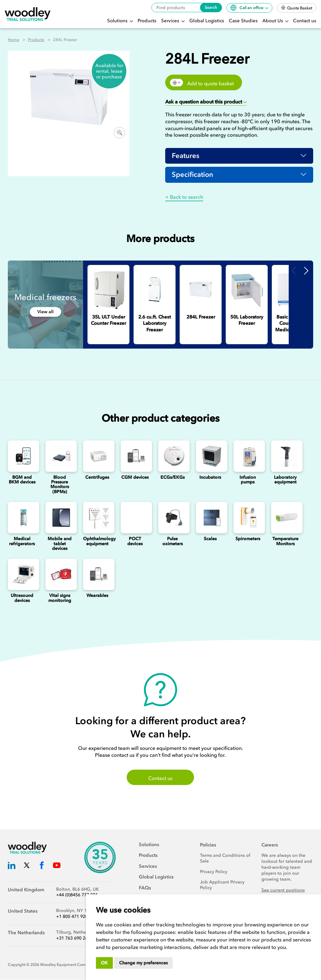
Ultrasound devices (22, 598)
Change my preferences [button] (143, 963)
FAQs (145, 888)
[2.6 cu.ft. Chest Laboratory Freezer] (155, 290)
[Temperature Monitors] (285, 518)
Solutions (118, 21)
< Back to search (184, 197)
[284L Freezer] (201, 290)
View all (45, 312)
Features (186, 156)
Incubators (210, 478)
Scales (210, 539)
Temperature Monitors (285, 541)
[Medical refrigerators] (22, 518)
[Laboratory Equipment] (285, 456)
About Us (273, 21)
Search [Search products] (211, 7)
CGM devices (135, 478)
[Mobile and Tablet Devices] (60, 518)
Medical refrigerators (22, 541)
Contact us (305, 21)
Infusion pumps (248, 480)
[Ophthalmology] (97, 518)
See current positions (283, 890)
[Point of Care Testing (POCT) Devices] (135, 518)
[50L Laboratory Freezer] (247, 290)
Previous (294, 271)
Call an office (247, 8)
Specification (192, 175)
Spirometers (248, 539)
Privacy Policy (214, 872)
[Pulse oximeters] (172, 518)
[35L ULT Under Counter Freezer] (108, 290)
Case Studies (243, 21)
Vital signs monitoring (60, 598)
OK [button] (104, 963)
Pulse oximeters (173, 541)
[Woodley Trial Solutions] (28, 14)
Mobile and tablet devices (60, 544)
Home (13, 40)
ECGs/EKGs (173, 478)
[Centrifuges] (97, 456)
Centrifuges (97, 478)
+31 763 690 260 (73, 938)
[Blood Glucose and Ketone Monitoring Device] (22, 456)
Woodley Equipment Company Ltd (71, 965)
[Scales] (210, 518)
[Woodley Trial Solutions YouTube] (57, 867)
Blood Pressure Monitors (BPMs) (60, 485)
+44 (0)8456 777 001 (77, 896)
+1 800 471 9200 (73, 917)
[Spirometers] (248, 518)
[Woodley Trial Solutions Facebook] (42, 867)
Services (171, 21)
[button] (206, 102)
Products (147, 21)
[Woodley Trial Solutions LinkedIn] (12, 867)
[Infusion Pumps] (248, 456)
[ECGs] (172, 456)
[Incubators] (210, 456)
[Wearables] (97, 575)
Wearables (97, 596)
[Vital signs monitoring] (60, 575)
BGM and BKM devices (22, 480)
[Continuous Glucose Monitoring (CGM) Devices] (135, 456)
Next (306, 271)
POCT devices (135, 541)
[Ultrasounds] (22, 575)
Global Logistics (207, 21)
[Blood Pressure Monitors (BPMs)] (60, 456)
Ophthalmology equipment (99, 541)
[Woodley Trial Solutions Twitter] (27, 867)
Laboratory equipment (285, 480)
